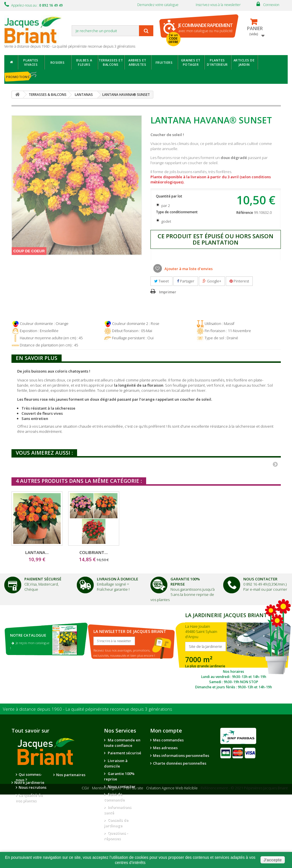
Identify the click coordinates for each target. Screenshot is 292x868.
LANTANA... (37, 552)
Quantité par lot (169, 196)
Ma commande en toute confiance (122, 743)
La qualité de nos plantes (29, 798)
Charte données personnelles (180, 763)
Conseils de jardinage (116, 823)
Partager (186, 281)
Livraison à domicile (117, 579)
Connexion (271, 5)
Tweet (161, 281)
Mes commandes (168, 740)
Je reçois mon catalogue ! (30, 645)
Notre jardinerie (71, 782)
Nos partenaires (71, 775)
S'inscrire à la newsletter (114, 641)
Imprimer (168, 292)
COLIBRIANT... (207, 552)
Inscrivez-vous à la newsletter (218, 5)
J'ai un (173, 38)
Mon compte (166, 731)
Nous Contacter (260, 579)
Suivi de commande (114, 797)
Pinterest (239, 281)
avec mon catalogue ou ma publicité (205, 28)
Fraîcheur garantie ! (113, 589)
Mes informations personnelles (181, 755)
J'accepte (273, 860)
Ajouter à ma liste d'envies (188, 269)
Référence (245, 213)
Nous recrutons (33, 787)
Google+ (212, 281)
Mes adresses (165, 748)
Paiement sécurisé (124, 753)
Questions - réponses (116, 836)
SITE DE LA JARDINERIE (234, 650)
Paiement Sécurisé (43, 579)
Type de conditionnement (177, 212)
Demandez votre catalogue (158, 5)
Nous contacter (121, 786)
